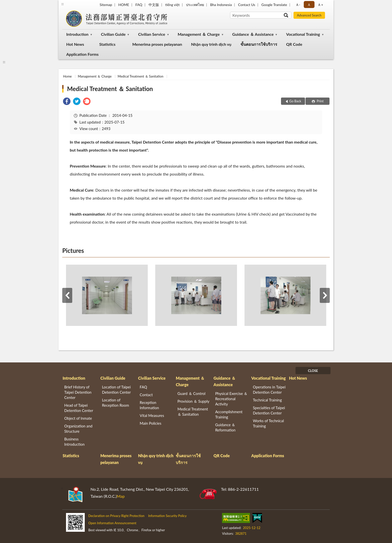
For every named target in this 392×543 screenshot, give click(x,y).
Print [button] (320, 101)
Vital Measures (152, 415)
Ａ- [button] (298, 5)
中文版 (154, 5)
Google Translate (274, 5)
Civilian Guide (113, 34)
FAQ (139, 5)
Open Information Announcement (112, 523)
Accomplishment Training (229, 414)
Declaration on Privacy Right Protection (116, 516)
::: (62, 4)
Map (121, 496)
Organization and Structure (78, 429)
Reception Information (149, 405)
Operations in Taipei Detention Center (269, 390)
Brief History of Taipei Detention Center (78, 392)
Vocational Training (303, 34)
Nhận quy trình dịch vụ (211, 44)
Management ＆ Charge (199, 34)
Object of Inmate (78, 418)
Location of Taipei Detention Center (116, 390)
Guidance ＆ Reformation (225, 427)
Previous (67, 295)
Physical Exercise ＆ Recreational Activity (231, 399)
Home (67, 76)
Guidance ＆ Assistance (253, 34)
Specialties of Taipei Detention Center (269, 410)
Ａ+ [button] (320, 5)
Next (325, 295)
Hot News (75, 44)
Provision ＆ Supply (193, 401)
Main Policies (150, 423)
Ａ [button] (309, 5)
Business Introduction (74, 442)
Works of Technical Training (268, 423)
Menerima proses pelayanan (157, 44)
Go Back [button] (295, 101)
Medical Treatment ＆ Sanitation (141, 76)
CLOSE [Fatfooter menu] (313, 371)
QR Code (294, 44)
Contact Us (246, 5)
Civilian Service (151, 34)
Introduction (77, 34)
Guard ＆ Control (191, 393)
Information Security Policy (167, 516)
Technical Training (267, 400)
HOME (124, 5)
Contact (146, 395)
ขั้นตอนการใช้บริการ (259, 44)
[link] (67, 102)
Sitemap (106, 5)
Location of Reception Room (115, 403)
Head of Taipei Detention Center (79, 408)
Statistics (107, 44)
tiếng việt (172, 5)
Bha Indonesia (221, 5)
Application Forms (82, 54)
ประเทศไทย (195, 5)
